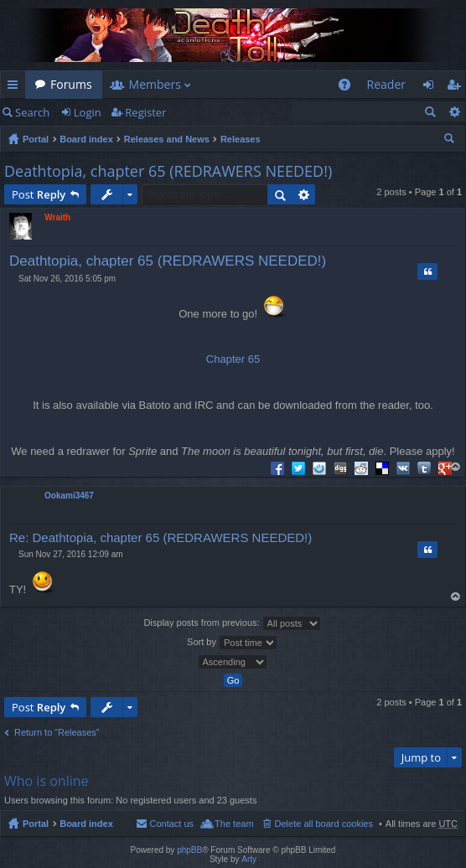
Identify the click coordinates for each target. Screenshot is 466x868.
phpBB (189, 850)
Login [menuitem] (433, 88)
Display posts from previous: (232, 623)
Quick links (16, 88)
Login (88, 112)
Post (39, 194)
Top (456, 467)
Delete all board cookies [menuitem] (324, 824)
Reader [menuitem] (386, 84)
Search (32, 112)
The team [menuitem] (234, 824)
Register (145, 112)
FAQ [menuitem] (349, 88)
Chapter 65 (233, 359)
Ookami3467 (69, 496)
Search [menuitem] (451, 141)
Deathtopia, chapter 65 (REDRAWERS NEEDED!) (168, 171)
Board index (86, 139)
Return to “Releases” (57, 732)
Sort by (232, 643)
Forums (71, 84)
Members (155, 84)
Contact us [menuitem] (171, 824)
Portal (36, 139)
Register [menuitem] (457, 88)
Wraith (57, 217)
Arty (249, 859)
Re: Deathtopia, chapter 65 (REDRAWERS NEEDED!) (161, 537)
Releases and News (167, 139)
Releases (241, 139)
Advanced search (454, 111)
